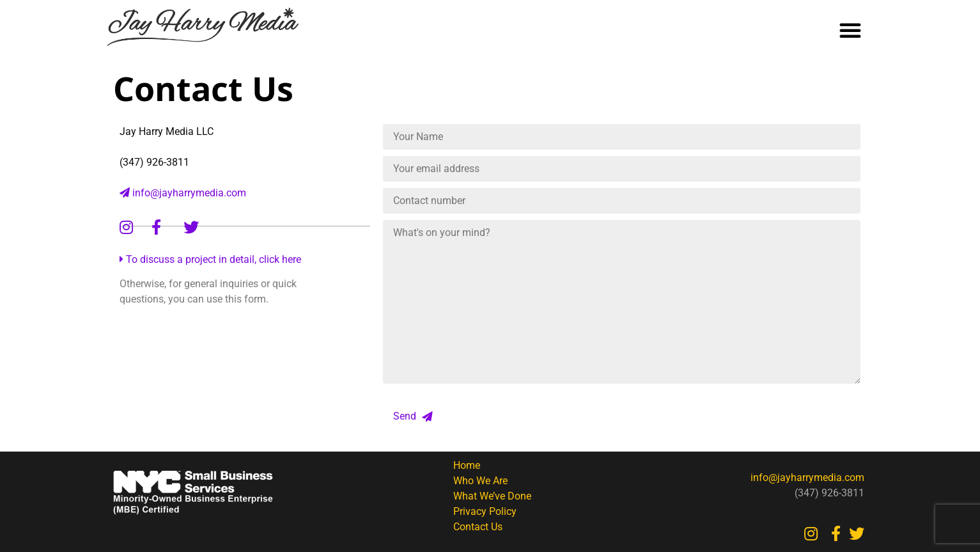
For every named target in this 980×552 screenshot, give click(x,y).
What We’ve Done (492, 496)
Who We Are (480, 481)
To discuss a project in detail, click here (210, 259)
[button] (850, 30)
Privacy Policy (485, 511)
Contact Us (478, 527)
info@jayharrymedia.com (183, 193)
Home (467, 465)
